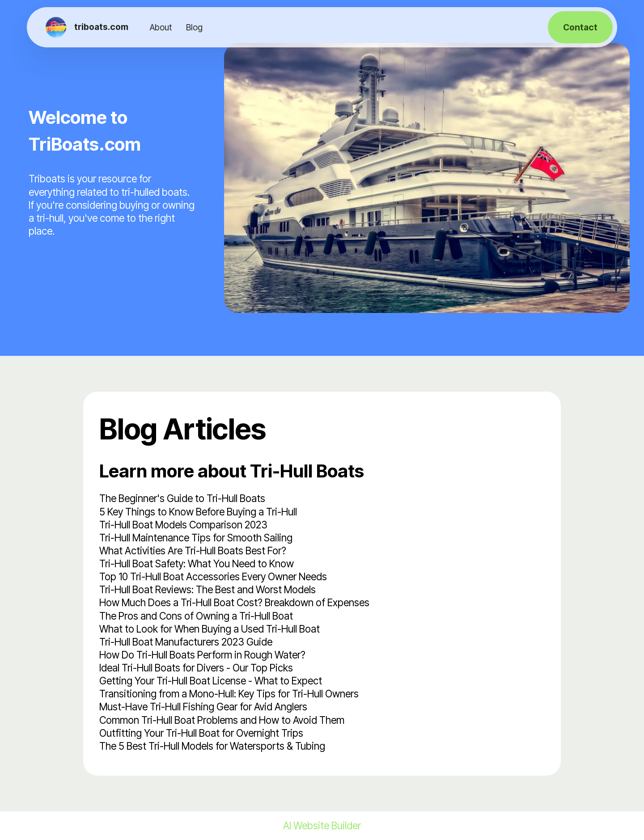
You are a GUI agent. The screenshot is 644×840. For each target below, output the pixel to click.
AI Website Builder (322, 826)
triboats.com (101, 27)
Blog (194, 27)
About (161, 27)
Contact (580, 27)
